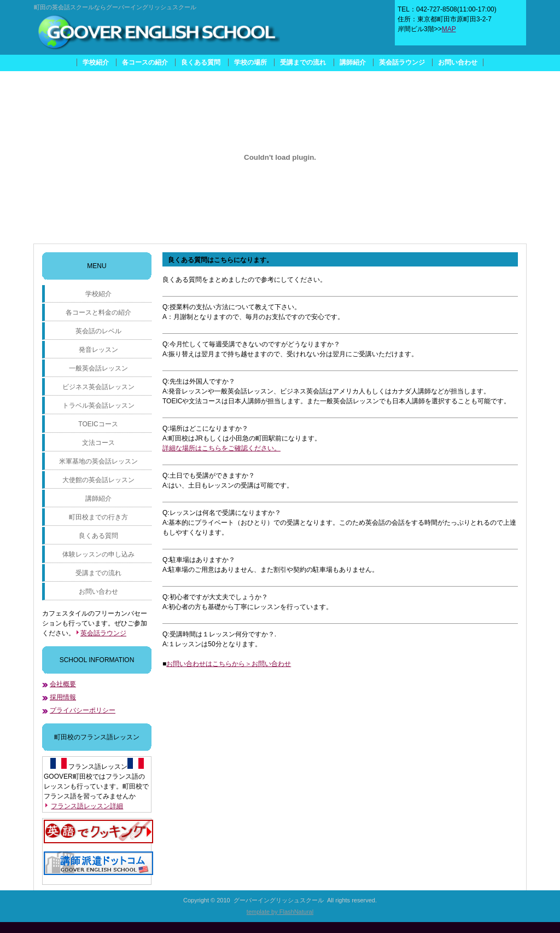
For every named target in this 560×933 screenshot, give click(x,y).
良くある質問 (201, 62)
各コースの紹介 (145, 62)
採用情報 (63, 697)
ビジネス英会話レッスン (98, 387)
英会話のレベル (98, 331)
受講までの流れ (303, 62)
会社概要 (63, 684)
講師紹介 (353, 62)
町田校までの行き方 (98, 517)
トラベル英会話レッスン (98, 405)
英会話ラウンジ (402, 62)
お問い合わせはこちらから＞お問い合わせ (229, 664)
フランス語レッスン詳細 (87, 806)
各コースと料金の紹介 (98, 312)
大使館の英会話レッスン (98, 480)
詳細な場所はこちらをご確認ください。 (221, 448)
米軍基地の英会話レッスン (98, 461)
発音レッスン (98, 350)
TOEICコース (98, 424)
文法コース (98, 443)
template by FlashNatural (280, 912)
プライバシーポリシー (83, 710)
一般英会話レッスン (98, 368)
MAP (449, 29)
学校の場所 (250, 62)
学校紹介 (96, 62)
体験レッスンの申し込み (98, 554)
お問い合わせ (458, 62)
